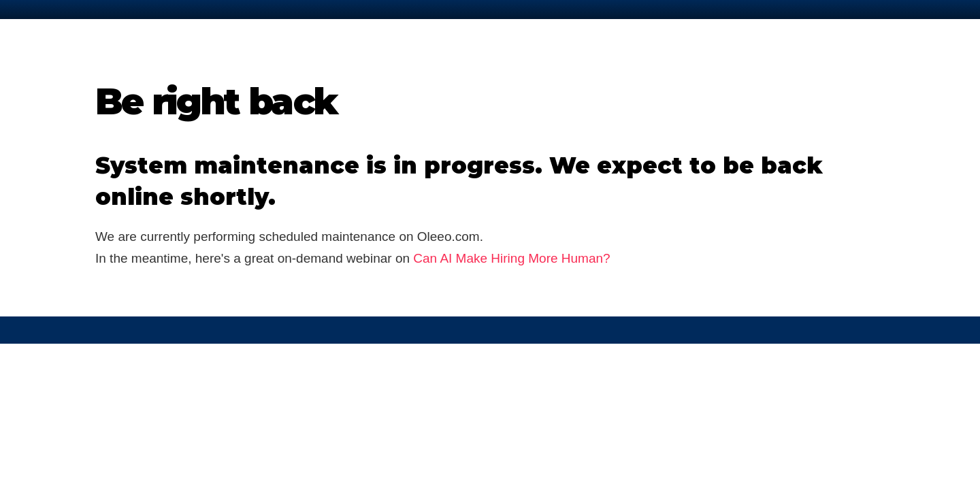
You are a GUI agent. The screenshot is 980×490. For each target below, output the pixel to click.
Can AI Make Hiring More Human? (511, 258)
